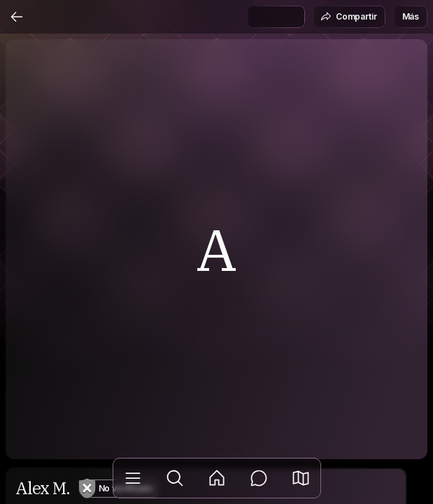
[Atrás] (17, 17)
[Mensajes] (259, 478)
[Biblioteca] (133, 478)
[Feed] (217, 478)
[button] (301, 478)
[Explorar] (175, 478)
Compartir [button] (349, 17)
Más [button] (411, 16)
